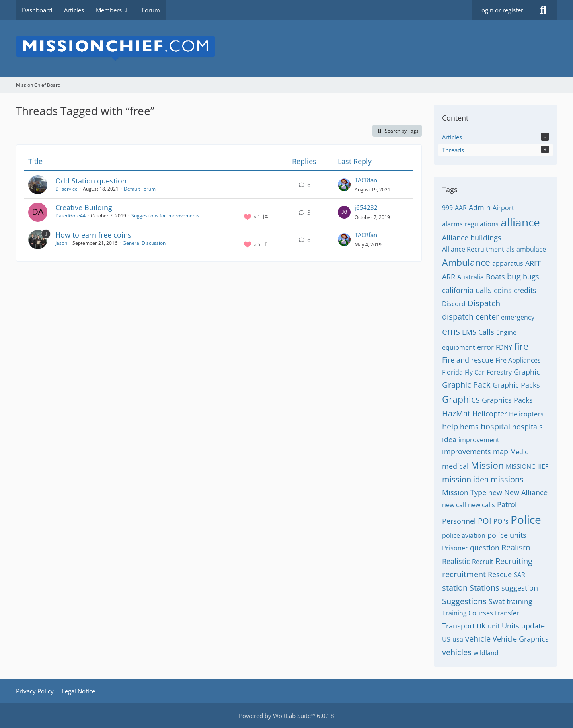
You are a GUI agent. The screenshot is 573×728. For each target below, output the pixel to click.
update (533, 626)
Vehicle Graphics (521, 639)
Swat (497, 601)
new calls (481, 505)
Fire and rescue (468, 360)
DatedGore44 (70, 216)
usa (458, 639)
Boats (495, 277)
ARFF (533, 263)
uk (481, 626)
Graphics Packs (507, 400)
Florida (452, 372)
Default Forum (140, 189)
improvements (467, 451)
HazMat (456, 413)
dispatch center (471, 317)
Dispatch (484, 303)
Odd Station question (91, 181)
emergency (518, 317)
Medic (519, 452)
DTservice (66, 189)
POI (485, 521)
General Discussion (144, 243)
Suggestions (464, 601)
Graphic (527, 372)
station (455, 588)
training (519, 601)
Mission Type (464, 492)
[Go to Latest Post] (344, 185)
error (485, 347)
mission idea (465, 479)
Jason (61, 243)
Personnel (459, 521)
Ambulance (466, 262)
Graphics (461, 399)
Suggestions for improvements (165, 216)
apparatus (508, 263)
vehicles (457, 652)
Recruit (483, 562)
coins (503, 290)
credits (525, 290)
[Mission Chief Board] (286, 49)
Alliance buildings (472, 238)
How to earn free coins (93, 235)
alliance (520, 222)
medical (455, 466)
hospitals (527, 427)
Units (511, 626)
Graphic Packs (516, 385)
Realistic (456, 561)
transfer (507, 613)
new (495, 492)
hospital (495, 426)
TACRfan (366, 180)
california (458, 290)
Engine (506, 332)
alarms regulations (470, 224)
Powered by (286, 716)
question (485, 548)
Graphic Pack (466, 385)
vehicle (478, 639)
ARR (449, 277)
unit (494, 626)
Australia (471, 277)
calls (484, 290)
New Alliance (526, 492)
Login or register (501, 10)
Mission (487, 465)
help (450, 426)
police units (507, 535)
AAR (461, 208)
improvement (479, 440)
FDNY (504, 347)
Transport (458, 626)
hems (469, 427)
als (510, 249)
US (446, 639)
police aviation (464, 535)
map (501, 451)
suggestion (520, 588)
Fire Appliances (518, 360)
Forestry (499, 372)
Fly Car (475, 372)
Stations (484, 588)
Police (526, 519)
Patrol (507, 504)
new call (454, 505)
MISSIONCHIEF (527, 466)
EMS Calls (478, 332)
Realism (516, 547)
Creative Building (84, 207)
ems (451, 331)
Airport (503, 208)
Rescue (500, 574)
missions (507, 479)
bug (514, 276)
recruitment (464, 574)
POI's (501, 521)
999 (447, 208)
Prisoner (455, 548)
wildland (486, 653)
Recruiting (514, 561)
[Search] (543, 10)
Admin (480, 207)
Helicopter (490, 414)
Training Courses (468, 613)
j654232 (366, 207)
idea (449, 439)
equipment (459, 347)
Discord (454, 304)
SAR (519, 575)
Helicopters (526, 414)
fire (521, 346)
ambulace (531, 249)
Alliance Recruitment (473, 249)
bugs (531, 277)
